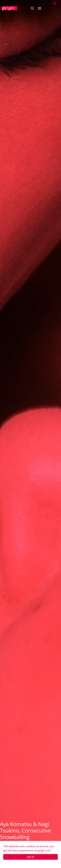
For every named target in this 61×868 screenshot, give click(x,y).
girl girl (8, 8)
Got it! (31, 857)
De (55, 3)
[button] (32, 8)
